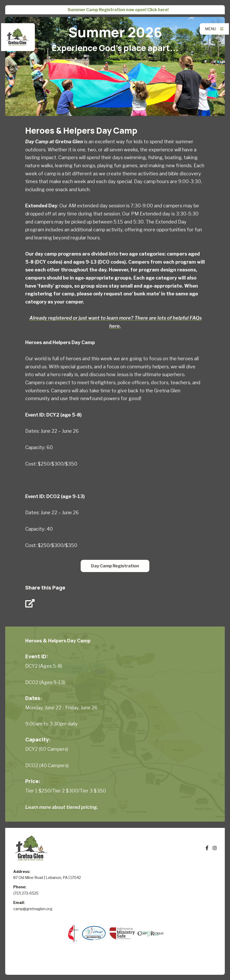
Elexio (115, 965)
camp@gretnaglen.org (33, 909)
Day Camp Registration (115, 566)
